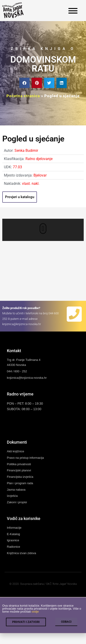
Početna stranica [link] (23, 96)
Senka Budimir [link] (26, 151)
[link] (13, 10)
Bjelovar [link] (40, 175)
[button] (24, 83)
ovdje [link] (35, 613)
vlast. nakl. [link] (31, 184)
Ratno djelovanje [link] (39, 159)
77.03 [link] (17, 167)
